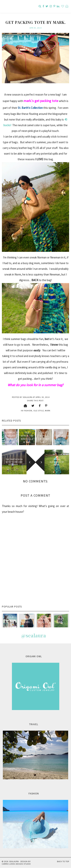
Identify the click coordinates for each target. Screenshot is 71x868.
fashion (28, 411)
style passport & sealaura (10, 622)
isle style (39, 411)
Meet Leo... (61, 621)
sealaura (14, 861)
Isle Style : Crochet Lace (44, 437)
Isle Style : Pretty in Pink (61, 437)
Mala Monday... (44, 621)
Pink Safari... (27, 621)
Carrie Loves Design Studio (16, 864)
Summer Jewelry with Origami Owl (10, 439)
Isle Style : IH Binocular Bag (27, 437)
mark (48, 411)
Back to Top (63, 861)
